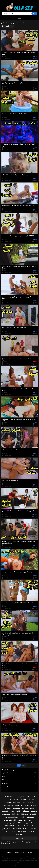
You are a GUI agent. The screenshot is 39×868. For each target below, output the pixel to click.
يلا (14, 797)
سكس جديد (20, 797)
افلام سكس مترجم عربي (28, 826)
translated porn (7, 805)
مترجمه (32, 808)
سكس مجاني (5, 811)
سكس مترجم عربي (28, 803)
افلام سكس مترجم (10, 820)
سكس (19, 776)
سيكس (20, 820)
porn (20, 823)
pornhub (16, 814)
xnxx (7, 832)
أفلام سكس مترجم (22, 831)
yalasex (8, 803)
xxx (22, 817)
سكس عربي (19, 783)
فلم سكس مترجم (14, 800)
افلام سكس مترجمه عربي (12, 817)
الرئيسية (9, 852)
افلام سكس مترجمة (30, 797)
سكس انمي (25, 808)
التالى (24, 765)
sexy (12, 811)
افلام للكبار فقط (7, 797)
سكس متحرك (16, 802)
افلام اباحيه (8, 808)
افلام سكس (26, 811)
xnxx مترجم (24, 814)
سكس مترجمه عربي (29, 820)
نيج (22, 805)
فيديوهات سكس (25, 800)
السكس (13, 832)
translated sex (9, 826)
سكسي (18, 826)
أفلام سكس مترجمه (16, 829)
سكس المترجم (33, 828)
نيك (33, 800)
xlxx (19, 780)
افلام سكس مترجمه (11, 823)
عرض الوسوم (19, 838)
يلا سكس (34, 811)
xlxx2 (25, 829)
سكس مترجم (19, 773)
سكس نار (31, 832)
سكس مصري (19, 787)
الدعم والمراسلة (20, 852)
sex (6, 800)
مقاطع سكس (30, 817)
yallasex (33, 805)
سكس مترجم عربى (28, 823)
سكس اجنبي (6, 829)
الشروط (30, 852)
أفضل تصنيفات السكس (10, 770)
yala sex (33, 814)
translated (16, 808)
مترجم (17, 805)
